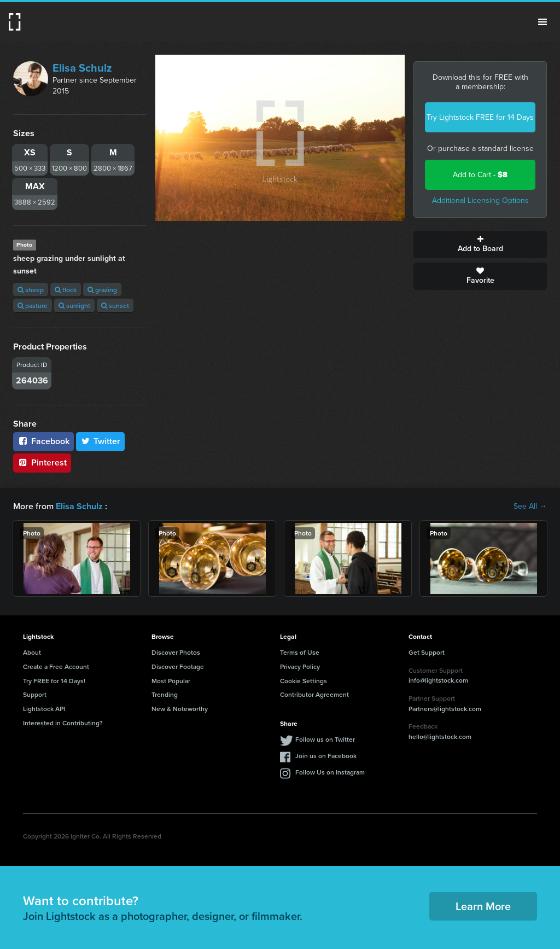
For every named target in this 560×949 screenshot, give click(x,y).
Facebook (43, 441)
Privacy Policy (300, 666)
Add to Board (480, 244)
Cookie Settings (304, 681)
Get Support (427, 652)
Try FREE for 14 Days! (54, 681)
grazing (102, 290)
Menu (542, 22)
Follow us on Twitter (325, 739)
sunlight (74, 305)
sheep (31, 290)
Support (35, 694)
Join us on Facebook (326, 756)
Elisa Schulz (82, 68)
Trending (165, 694)
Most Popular (171, 681)
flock (66, 290)
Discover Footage (178, 666)
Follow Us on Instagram (330, 772)
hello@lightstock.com (440, 737)
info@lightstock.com (438, 680)
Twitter (101, 441)
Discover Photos (176, 652)
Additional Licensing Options (480, 200)
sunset (115, 305)
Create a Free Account (56, 666)
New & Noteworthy (180, 709)
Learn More (483, 906)
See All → (530, 506)
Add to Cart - (480, 175)
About (32, 652)
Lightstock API (44, 709)
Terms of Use (300, 652)
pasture (33, 305)
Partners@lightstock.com (445, 709)
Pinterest (42, 462)
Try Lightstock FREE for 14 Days (480, 117)
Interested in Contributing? (63, 723)
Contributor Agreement (314, 694)
